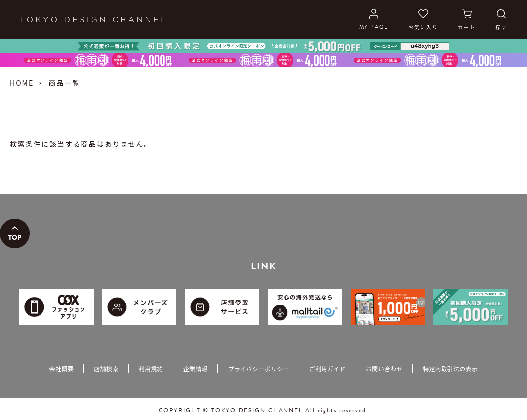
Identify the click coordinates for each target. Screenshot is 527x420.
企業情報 (195, 368)
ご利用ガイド (327, 368)
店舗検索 (106, 368)
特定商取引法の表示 (450, 368)
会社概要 (61, 368)
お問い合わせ (384, 368)
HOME (22, 83)
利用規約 (151, 368)
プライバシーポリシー (258, 368)
